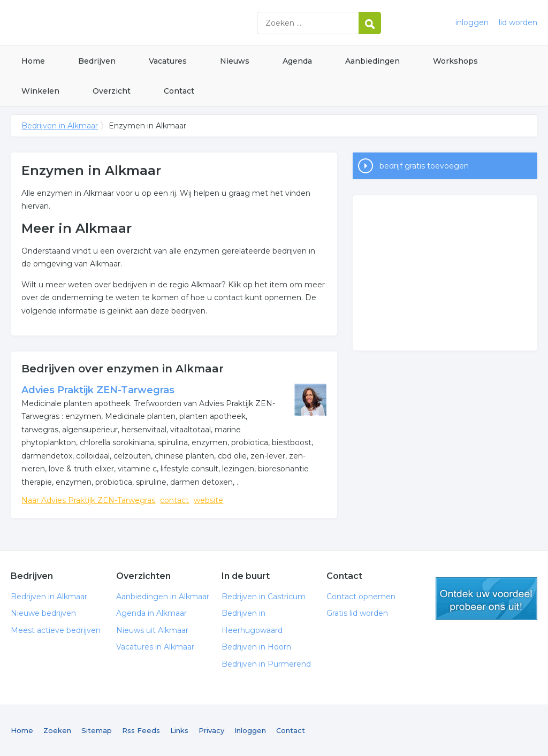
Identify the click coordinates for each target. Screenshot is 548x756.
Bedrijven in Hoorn (256, 647)
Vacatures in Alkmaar (155, 647)
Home (33, 61)
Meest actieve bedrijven (56, 630)
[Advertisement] (445, 273)
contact (174, 500)
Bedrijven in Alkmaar (144, 23)
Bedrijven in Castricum (264, 597)
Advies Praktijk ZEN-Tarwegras (98, 390)
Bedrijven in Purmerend (266, 664)
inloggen (472, 22)
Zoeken (57, 730)
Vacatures (168, 61)
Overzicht (112, 91)
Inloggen (250, 730)
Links (179, 730)
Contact (179, 91)
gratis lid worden (486, 599)
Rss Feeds (141, 730)
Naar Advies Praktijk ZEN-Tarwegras (88, 500)
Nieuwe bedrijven (43, 613)
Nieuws (235, 61)
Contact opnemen (361, 597)
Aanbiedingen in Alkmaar (163, 597)
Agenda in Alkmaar (151, 613)
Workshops (455, 61)
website (208, 500)
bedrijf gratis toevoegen (424, 166)
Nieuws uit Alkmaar (152, 630)
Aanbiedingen (372, 61)
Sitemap (97, 730)
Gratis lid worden (357, 613)
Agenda (297, 61)
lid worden (518, 22)
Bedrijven (97, 61)
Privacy (211, 730)
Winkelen (40, 91)
